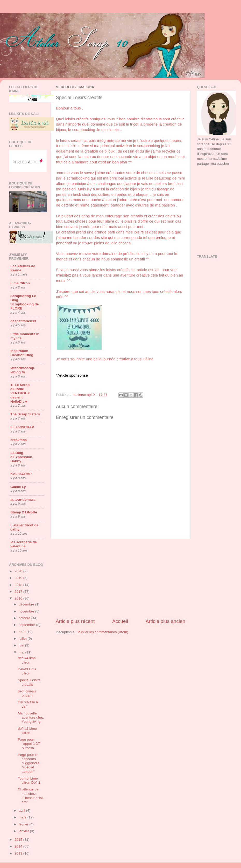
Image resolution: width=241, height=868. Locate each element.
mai (22, 652)
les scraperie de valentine (24, 544)
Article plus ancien (165, 621)
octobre (25, 618)
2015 (19, 840)
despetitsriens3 (23, 321)
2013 (19, 853)
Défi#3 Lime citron (27, 671)
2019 (19, 578)
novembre (27, 611)
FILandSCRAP (22, 427)
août (23, 632)
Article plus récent (75, 621)
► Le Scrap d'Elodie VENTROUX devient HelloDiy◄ (20, 393)
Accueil (120, 621)
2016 (19, 598)
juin (22, 645)
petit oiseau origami (27, 693)
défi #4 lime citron (27, 660)
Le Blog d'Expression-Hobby (22, 457)
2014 (19, 846)
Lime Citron (20, 283)
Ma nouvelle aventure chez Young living (31, 717)
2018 (19, 585)
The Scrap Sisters (25, 414)
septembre (27, 625)
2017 (19, 592)
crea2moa (19, 440)
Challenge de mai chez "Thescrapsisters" (30, 796)
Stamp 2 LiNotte (24, 512)
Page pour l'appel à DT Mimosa (29, 744)
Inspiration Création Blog (22, 353)
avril (22, 811)
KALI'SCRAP (21, 474)
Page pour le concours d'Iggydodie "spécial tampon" (29, 763)
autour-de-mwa (23, 500)
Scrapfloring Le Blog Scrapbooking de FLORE (25, 302)
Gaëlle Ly (18, 487)
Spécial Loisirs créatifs (29, 682)
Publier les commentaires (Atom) (103, 632)
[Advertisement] (214, 190)
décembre (27, 604)
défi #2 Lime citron (27, 731)
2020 (19, 571)
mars (23, 817)
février (24, 824)
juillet (23, 639)
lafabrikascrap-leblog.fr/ (23, 370)
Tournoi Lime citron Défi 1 (29, 780)
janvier (24, 831)
